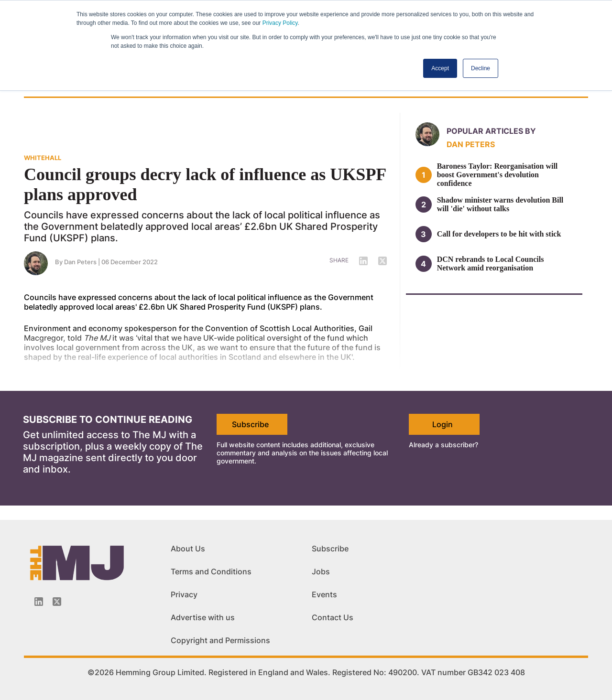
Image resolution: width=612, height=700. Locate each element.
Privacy (184, 594)
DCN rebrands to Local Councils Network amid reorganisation (491, 264)
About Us (188, 549)
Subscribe (250, 424)
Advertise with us (203, 617)
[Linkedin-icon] (39, 602)
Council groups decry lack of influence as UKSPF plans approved (205, 184)
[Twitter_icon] (57, 602)
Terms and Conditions (211, 571)
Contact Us (333, 617)
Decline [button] (481, 68)
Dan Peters (471, 144)
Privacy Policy (280, 23)
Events (324, 594)
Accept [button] (440, 68)
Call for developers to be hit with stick (499, 234)
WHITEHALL (43, 158)
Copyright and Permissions (220, 640)
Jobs (321, 571)
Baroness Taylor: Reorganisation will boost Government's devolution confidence (497, 175)
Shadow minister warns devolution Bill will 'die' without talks (500, 204)
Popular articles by (491, 131)
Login (443, 424)
